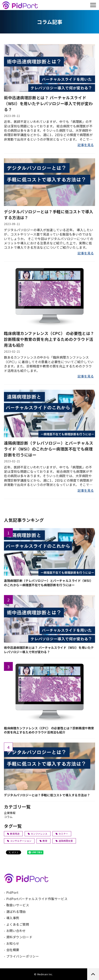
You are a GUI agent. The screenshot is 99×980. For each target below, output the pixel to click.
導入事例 (13, 918)
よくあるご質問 (18, 924)
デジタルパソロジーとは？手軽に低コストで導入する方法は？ (49, 215)
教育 (43, 841)
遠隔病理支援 (64, 841)
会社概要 (13, 950)
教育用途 (13, 834)
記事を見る (86, 145)
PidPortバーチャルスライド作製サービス (37, 899)
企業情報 (10, 813)
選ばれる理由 (16, 911)
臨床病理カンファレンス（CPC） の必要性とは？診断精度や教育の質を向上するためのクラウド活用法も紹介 (49, 339)
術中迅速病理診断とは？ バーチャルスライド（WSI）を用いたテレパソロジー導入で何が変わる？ (48, 103)
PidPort (12, 892)
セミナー (62, 834)
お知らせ (13, 943)
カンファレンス (38, 834)
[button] (93, 5)
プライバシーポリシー (23, 956)
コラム (8, 817)
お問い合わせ (16, 931)
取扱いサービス (18, 905)
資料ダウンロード (19, 937)
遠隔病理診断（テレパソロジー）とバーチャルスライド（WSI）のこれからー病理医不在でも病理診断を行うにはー (49, 449)
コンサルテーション (19, 841)
